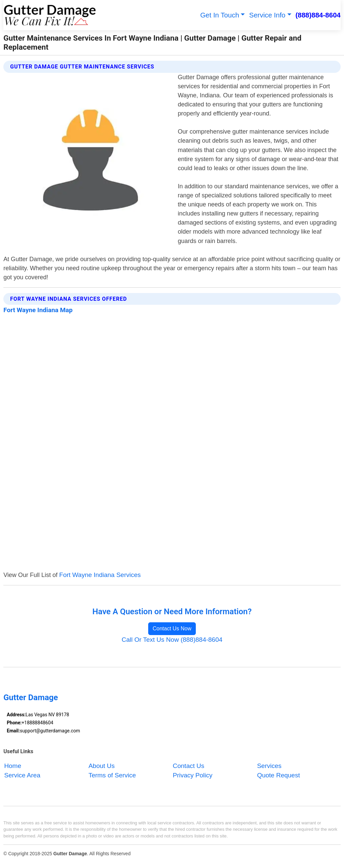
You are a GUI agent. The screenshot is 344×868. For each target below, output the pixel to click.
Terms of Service (112, 775)
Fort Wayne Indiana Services (100, 575)
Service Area (22, 775)
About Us (102, 766)
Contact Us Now (172, 629)
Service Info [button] (267, 15)
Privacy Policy (192, 775)
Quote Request (279, 775)
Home (13, 766)
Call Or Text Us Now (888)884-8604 (172, 640)
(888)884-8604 (318, 15)
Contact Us (188, 766)
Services (269, 766)
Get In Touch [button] (220, 15)
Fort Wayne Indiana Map (38, 310)
